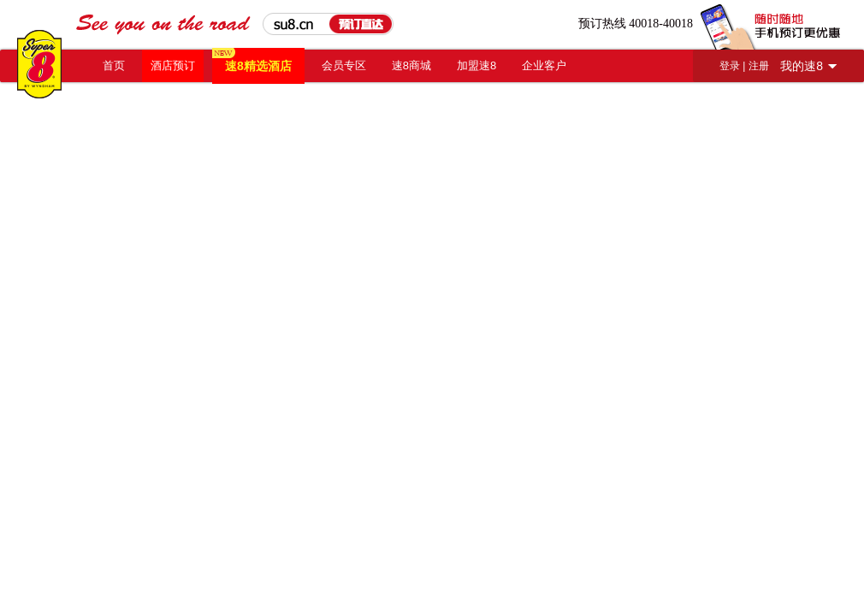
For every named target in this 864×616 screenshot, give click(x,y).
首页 (114, 65)
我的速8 (802, 66)
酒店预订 (173, 65)
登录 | (734, 66)
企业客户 (544, 65)
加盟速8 (476, 65)
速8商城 (411, 65)
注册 (759, 66)
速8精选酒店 (258, 66)
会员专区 (344, 65)
